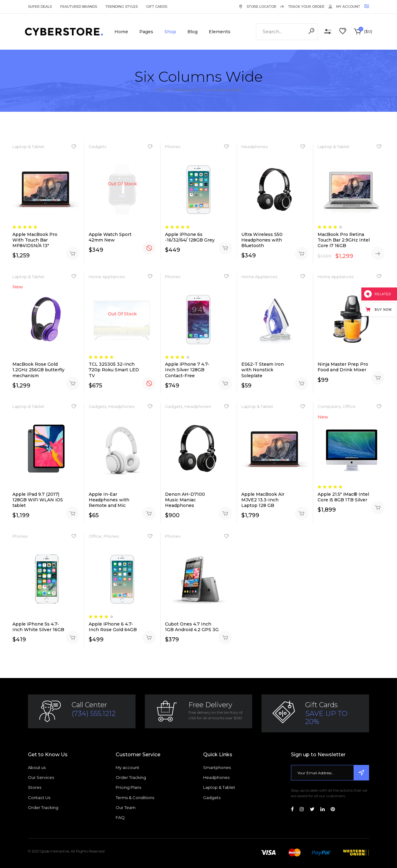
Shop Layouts (187, 90)
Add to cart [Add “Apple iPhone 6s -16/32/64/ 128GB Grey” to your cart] (225, 248)
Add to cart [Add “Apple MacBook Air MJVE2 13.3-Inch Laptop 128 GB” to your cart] (302, 513)
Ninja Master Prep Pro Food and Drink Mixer (343, 367)
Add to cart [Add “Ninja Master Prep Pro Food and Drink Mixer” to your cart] (378, 378)
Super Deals (40, 7)
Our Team (126, 807)
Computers (329, 406)
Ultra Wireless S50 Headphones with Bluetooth (262, 240)
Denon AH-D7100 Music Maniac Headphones (185, 500)
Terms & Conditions (135, 798)
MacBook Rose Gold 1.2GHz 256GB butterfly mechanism (38, 370)
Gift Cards (157, 7)
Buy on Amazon (378, 253)
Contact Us (39, 798)
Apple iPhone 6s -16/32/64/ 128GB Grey (190, 237)
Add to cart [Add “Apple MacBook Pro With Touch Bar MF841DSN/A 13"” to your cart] (73, 253)
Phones (173, 147)
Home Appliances (107, 277)
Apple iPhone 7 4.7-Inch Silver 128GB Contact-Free (187, 370)
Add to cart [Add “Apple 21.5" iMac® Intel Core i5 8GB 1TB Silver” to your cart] (378, 508)
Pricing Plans (128, 787)
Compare (328, 32)
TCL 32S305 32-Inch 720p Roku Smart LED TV (114, 370)
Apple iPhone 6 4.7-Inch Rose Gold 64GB (113, 627)
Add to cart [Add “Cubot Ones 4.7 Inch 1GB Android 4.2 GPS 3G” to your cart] (225, 637)
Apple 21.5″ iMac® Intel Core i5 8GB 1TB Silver (343, 497)
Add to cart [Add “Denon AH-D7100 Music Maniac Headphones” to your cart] (225, 513)
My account (127, 767)
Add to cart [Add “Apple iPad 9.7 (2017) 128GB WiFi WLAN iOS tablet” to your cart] (73, 513)
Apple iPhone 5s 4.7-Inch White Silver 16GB (38, 627)
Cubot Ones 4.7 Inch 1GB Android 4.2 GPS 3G (192, 627)
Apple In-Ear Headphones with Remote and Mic (109, 500)
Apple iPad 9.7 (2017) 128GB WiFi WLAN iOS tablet (38, 500)
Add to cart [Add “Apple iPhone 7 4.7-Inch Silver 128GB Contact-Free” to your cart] (225, 384)
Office (349, 406)
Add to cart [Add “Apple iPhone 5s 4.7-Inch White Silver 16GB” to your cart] (73, 637)
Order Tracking (43, 807)
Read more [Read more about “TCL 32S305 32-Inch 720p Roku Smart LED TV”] (149, 384)
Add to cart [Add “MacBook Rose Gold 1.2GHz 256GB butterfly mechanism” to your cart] (73, 384)
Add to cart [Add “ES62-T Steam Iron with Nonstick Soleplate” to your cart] (302, 384)
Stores (35, 787)
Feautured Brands (79, 7)
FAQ (120, 817)
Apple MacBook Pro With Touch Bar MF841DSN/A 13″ (35, 240)
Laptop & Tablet (28, 147)
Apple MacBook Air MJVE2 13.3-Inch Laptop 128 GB (263, 500)
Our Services (41, 777)
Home (162, 90)
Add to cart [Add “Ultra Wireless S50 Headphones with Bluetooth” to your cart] (302, 253)
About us (37, 767)
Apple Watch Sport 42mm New (110, 237)
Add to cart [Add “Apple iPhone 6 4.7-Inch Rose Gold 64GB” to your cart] (149, 637)
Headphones (254, 147)
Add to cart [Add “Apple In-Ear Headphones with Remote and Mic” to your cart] (149, 513)
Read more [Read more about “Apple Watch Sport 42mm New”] (149, 248)
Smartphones (217, 767)
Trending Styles (122, 7)
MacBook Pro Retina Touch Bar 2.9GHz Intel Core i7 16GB (344, 240)
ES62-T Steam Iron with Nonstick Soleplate (263, 370)
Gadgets (97, 147)
